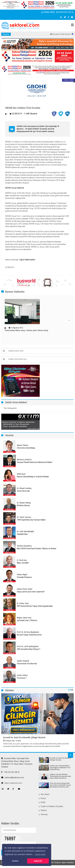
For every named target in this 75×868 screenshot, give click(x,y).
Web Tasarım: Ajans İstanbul (62, 862)
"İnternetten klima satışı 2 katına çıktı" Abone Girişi (26, 331)
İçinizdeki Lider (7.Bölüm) (27, 620)
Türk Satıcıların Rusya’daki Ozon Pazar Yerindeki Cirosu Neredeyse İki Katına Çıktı (60, 785)
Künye (43, 798)
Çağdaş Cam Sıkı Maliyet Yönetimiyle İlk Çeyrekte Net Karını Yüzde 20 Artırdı (60, 776)
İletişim (44, 810)
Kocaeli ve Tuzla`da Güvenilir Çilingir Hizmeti (24, 737)
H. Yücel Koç (22, 560)
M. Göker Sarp (23, 603)
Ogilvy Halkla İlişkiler (27, 260)
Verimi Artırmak (23, 491)
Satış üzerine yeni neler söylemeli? (31, 592)
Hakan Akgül (22, 575)
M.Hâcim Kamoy (23, 505)
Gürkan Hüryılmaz (24, 546)
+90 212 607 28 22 (10, 772)
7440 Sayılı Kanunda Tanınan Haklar (31, 520)
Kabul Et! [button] (38, 861)
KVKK (43, 802)
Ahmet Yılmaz (23, 445)
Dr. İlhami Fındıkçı (24, 488)
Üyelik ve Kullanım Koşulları (52, 806)
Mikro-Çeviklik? (23, 563)
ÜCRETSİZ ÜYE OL (65, 12)
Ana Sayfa (45, 794)
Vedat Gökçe (22, 675)
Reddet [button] (15, 861)
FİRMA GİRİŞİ (48, 12)
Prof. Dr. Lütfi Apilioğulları (28, 646)
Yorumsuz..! (22, 678)
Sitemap (44, 814)
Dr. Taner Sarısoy (24, 517)
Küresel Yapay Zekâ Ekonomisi (29, 635)
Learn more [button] (40, 854)
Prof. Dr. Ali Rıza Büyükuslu (28, 632)
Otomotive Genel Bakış (26, 448)
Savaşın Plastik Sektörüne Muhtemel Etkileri (35, 462)
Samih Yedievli (23, 661)
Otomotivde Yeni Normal (27, 664)
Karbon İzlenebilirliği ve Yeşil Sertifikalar (33, 477)
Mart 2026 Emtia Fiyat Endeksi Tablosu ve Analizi (37, 549)
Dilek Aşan (21, 474)
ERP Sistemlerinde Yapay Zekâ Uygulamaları (35, 606)
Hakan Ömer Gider (25, 589)
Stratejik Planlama (24, 577)
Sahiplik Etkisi (22, 534)
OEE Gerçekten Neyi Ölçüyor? (29, 649)
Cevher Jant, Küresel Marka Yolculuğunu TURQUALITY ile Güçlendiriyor (60, 768)
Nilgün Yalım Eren (24, 618)
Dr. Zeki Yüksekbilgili (25, 532)
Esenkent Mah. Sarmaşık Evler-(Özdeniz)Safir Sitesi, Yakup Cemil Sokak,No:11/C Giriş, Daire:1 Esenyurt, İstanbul (17, 763)
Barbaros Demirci (24, 460)
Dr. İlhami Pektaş (24, 503)
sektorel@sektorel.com (13, 778)
